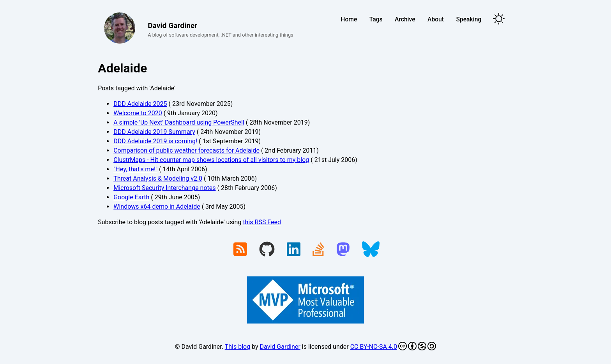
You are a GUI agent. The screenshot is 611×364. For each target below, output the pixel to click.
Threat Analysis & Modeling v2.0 (158, 178)
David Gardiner (280, 347)
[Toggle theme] (499, 19)
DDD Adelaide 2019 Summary (154, 132)
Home (349, 19)
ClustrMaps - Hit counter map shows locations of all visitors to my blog (211, 160)
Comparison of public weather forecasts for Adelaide (186, 150)
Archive (405, 19)
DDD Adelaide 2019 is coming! (155, 141)
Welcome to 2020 (138, 113)
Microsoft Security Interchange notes (164, 188)
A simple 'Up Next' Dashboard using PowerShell (179, 122)
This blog (238, 347)
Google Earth (131, 197)
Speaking (469, 19)
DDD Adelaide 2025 (140, 104)
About (436, 19)
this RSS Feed (262, 222)
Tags (376, 19)
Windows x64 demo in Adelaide (157, 207)
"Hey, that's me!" (135, 169)
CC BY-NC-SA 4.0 (393, 346)
